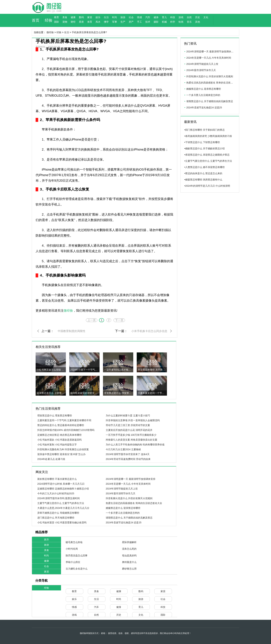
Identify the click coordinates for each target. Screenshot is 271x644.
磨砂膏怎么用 (129, 569)
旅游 (123, 17)
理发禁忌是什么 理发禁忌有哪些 (55, 416)
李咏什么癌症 (73, 562)
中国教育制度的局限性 (72, 331)
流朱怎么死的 (129, 549)
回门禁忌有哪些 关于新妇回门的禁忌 (205, 130)
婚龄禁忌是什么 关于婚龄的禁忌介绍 (205, 148)
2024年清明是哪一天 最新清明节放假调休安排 (131, 479)
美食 (65, 17)
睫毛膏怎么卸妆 (74, 542)
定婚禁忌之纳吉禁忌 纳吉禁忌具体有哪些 (59, 435)
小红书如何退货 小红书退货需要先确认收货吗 (62, 522)
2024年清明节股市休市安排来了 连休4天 (128, 454)
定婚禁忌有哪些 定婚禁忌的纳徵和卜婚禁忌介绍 (63, 489)
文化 (206, 17)
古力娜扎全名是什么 (77, 569)
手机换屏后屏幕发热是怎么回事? (89, 32)
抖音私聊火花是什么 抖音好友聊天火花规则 (129, 498)
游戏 (181, 17)
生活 (106, 17)
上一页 (92, 320)
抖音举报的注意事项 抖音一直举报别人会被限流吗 (133, 420)
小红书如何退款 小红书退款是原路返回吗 (59, 440)
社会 (131, 17)
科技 (173, 17)
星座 (81, 22)
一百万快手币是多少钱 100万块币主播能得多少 (131, 435)
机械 (164, 22)
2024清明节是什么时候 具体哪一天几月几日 (61, 484)
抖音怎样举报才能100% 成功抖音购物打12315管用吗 (66, 430)
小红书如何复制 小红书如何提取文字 (57, 445)
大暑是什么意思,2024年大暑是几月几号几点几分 (63, 508)
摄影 (156, 22)
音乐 (189, 22)
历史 (198, 17)
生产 (123, 22)
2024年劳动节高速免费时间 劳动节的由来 (128, 459)
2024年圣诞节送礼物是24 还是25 (124, 522)
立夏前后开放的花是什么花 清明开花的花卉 (129, 430)
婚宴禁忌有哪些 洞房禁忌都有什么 (204, 180)
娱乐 (98, 17)
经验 (49, 20)
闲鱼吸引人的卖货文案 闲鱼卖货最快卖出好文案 (132, 440)
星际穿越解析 (129, 542)
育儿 (164, 17)
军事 (115, 22)
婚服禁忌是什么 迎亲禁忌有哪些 (123, 508)
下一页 (119, 320)
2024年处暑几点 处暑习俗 (51, 459)
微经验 (50, 32)
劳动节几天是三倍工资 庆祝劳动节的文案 (128, 425)
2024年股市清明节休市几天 (121, 493)
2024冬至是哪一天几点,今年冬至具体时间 (128, 484)
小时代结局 (72, 549)
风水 (98, 22)
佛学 (106, 22)
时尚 (115, 17)
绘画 (181, 22)
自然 (189, 17)
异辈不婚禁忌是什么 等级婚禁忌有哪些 (58, 513)
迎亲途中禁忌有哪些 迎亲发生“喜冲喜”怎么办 (61, 454)
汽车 (148, 17)
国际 (57, 22)
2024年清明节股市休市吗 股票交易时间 (59, 498)
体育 (90, 22)
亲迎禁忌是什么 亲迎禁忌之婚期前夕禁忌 (207, 155)
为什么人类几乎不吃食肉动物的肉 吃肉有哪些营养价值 (135, 445)
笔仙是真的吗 (129, 556)
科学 (173, 22)
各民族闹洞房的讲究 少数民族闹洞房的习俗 (209, 136)
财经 (73, 22)
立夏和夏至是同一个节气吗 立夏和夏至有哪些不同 (64, 420)
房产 (131, 22)
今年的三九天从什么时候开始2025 (56, 493)
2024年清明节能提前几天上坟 (122, 489)
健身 (156, 17)
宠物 (65, 22)
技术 (148, 22)
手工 (139, 22)
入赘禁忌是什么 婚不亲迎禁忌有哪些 (205, 167)
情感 (139, 17)
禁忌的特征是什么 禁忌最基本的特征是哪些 (61, 425)
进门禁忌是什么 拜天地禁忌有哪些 (56, 518)
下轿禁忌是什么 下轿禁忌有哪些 (203, 142)
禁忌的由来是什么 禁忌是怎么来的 (204, 173)
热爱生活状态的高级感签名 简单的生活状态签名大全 (134, 503)
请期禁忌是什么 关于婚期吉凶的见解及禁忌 (129, 518)
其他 (198, 22)
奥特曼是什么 (129, 562)
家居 (90, 17)
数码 (81, 17)
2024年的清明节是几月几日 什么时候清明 (208, 186)
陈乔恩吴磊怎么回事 (77, 556)
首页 (36, 20)
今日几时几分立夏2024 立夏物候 (123, 449)
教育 (57, 17)
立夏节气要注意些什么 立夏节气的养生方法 (61, 503)
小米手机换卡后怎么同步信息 (149, 331)
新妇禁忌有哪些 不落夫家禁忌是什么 (57, 479)
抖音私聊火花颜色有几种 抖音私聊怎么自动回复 (63, 449)
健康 (73, 17)
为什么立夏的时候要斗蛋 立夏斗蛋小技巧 (128, 416)
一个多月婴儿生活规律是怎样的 (123, 513)
